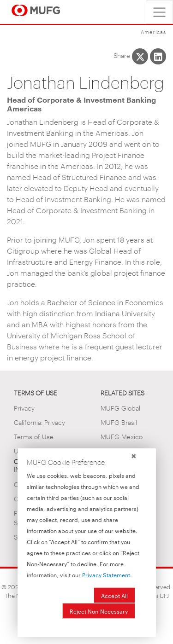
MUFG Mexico (122, 436)
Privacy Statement (106, 574)
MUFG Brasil (119, 422)
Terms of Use (34, 436)
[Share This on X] (140, 56)
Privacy (24, 408)
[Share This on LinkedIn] (158, 56)
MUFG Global (120, 408)
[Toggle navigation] (159, 12)
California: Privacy (39, 422)
